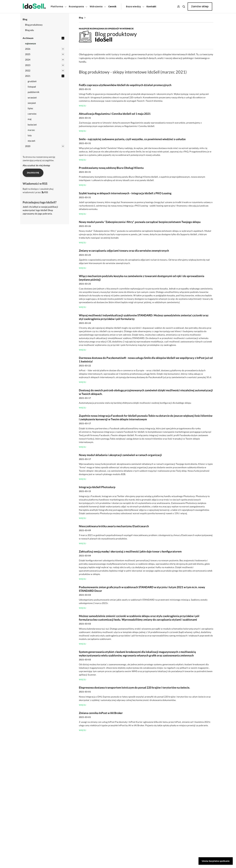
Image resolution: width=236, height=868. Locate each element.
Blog (81, 18)
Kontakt (151, 7)
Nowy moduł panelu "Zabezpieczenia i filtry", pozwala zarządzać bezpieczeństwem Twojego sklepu (140, 222)
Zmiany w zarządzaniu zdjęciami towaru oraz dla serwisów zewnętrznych (124, 251)
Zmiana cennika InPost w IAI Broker (101, 713)
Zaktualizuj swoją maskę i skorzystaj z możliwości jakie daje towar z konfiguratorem (130, 551)
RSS (45, 192)
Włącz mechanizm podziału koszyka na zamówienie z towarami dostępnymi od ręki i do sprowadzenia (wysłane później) (142, 278)
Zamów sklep (200, 6)
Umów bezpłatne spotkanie (216, 861)
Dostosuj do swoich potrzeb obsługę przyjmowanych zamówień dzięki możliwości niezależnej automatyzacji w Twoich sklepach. (146, 392)
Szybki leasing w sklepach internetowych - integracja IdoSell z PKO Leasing (125, 193)
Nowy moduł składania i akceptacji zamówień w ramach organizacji (120, 455)
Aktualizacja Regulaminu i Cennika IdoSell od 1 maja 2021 (115, 114)
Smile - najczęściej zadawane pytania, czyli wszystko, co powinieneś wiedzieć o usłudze (132, 139)
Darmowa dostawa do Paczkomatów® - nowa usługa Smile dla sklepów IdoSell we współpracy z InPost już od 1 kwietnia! (146, 360)
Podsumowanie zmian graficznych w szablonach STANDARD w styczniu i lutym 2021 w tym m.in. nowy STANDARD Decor (142, 589)
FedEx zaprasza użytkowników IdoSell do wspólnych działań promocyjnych (125, 85)
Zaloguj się (33, 173)
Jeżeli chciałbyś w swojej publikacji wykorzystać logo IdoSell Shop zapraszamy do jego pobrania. (40, 210)
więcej (82, 106)
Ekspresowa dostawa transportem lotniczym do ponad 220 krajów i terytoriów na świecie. (134, 688)
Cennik (112, 7)
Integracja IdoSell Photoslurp (97, 487)
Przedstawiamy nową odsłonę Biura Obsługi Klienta (111, 168)
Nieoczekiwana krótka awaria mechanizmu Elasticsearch (114, 526)
